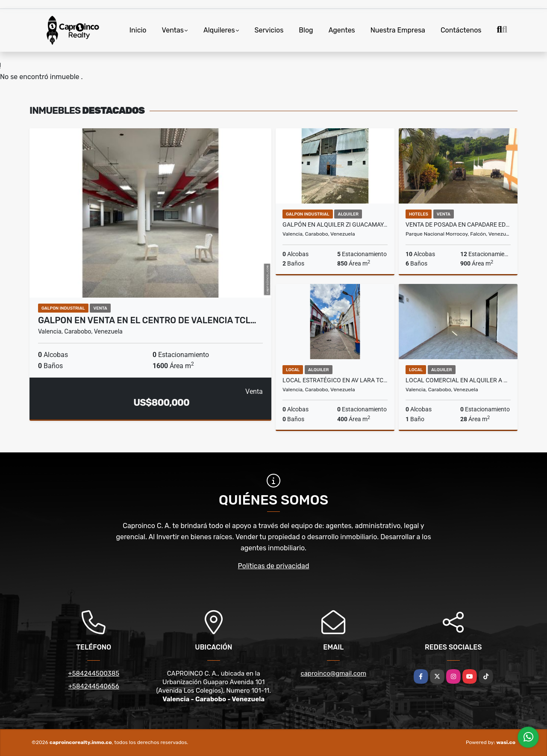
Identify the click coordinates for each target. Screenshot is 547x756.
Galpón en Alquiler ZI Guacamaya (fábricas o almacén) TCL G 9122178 (335, 224)
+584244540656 (94, 686)
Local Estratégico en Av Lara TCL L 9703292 (335, 380)
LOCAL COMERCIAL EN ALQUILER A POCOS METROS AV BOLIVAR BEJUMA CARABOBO (458, 380)
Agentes (342, 30)
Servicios (269, 30)
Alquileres (219, 30)
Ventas (173, 30)
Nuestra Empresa (398, 30)
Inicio (138, 30)
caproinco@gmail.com (334, 673)
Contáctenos (461, 30)
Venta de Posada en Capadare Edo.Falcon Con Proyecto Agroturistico (458, 224)
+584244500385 (94, 673)
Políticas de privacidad (274, 566)
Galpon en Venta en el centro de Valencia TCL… (147, 320)
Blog (306, 30)
